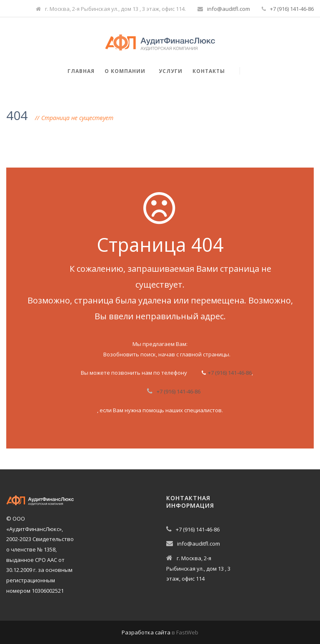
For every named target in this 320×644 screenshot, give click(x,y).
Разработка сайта (146, 632)
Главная (81, 71)
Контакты (209, 71)
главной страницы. (205, 354)
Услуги (171, 71)
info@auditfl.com (229, 9)
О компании (125, 71)
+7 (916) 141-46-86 (292, 9)
